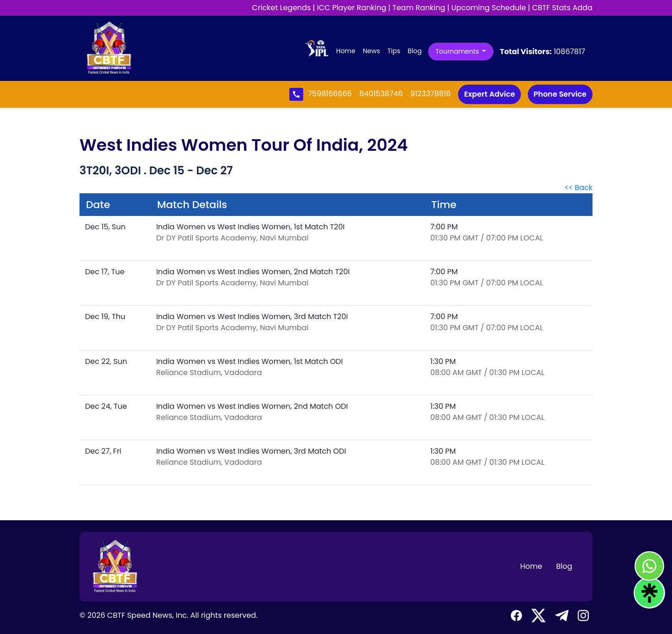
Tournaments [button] (458, 51)
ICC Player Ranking (352, 8)
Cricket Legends (281, 8)
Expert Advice (489, 94)
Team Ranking (419, 8)
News (371, 51)
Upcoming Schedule (489, 8)
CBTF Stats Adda (562, 8)
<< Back (578, 188)
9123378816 (431, 94)
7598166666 (331, 94)
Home (348, 51)
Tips (394, 51)
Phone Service (560, 94)
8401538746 (382, 94)
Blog (415, 51)
